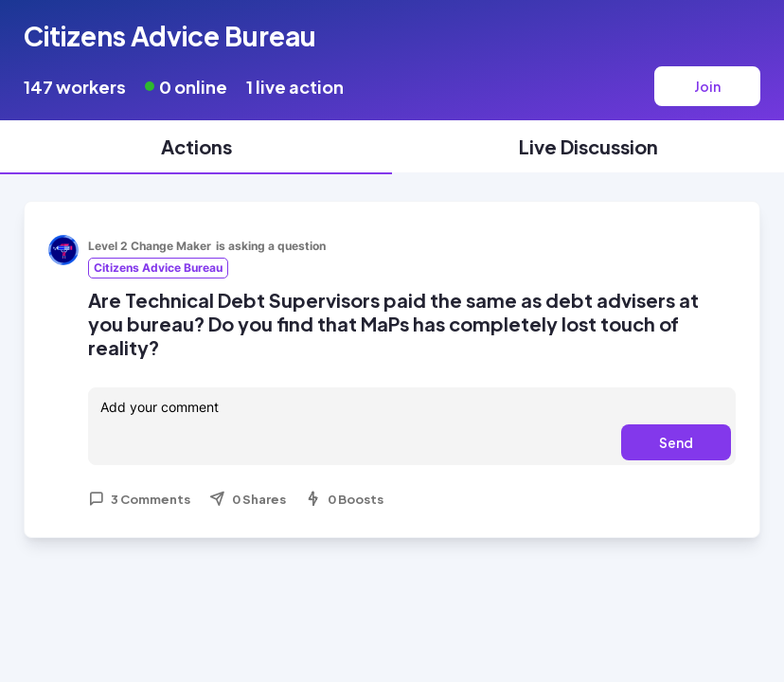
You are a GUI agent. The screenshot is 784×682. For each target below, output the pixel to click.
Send (676, 442)
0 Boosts (344, 499)
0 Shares (248, 499)
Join (707, 86)
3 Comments (139, 499)
